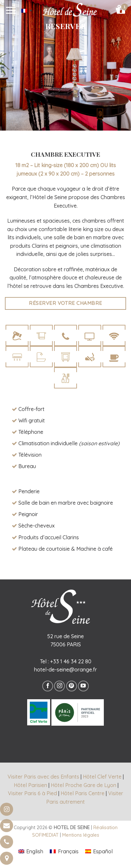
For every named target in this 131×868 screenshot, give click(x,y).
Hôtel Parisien (30, 785)
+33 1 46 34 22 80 (71, 661)
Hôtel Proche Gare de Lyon (84, 785)
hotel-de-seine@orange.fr (65, 670)
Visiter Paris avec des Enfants (43, 777)
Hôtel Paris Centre (83, 793)
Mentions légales (81, 835)
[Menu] (11, 10)
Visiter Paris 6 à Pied (32, 793)
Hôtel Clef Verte (102, 777)
